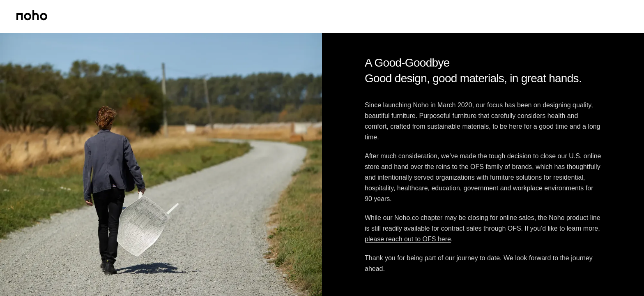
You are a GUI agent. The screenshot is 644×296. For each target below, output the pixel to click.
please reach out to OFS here (408, 239)
